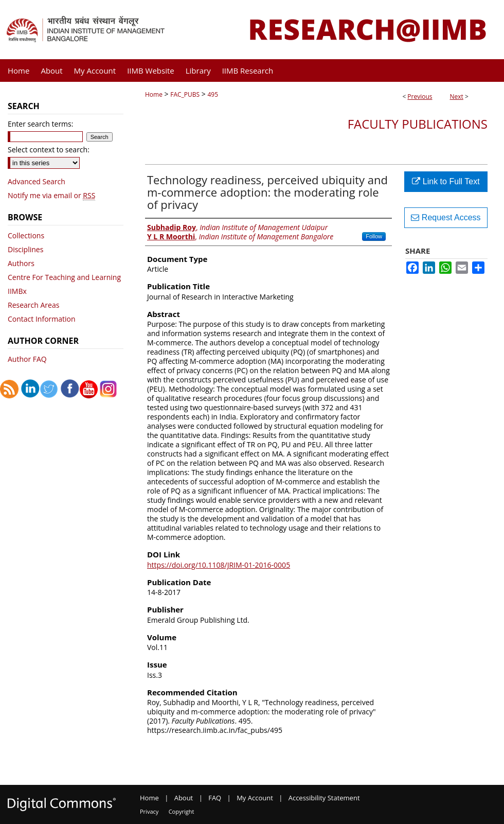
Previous (420, 97)
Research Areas (33, 305)
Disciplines (25, 249)
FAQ (215, 798)
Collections (26, 235)
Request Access (446, 217)
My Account (255, 798)
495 (213, 94)
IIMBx (17, 291)
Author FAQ (27, 359)
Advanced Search (37, 181)
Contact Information (42, 319)
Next (457, 97)
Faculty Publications (418, 124)
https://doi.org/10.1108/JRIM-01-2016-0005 (219, 565)
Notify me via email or (51, 195)
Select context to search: (49, 150)
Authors (21, 263)
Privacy (149, 811)
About (184, 798)
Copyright (182, 811)
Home (154, 94)
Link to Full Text (446, 181)
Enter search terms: (40, 124)
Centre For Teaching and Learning (64, 277)
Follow (374, 236)
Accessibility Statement (324, 798)
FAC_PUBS (185, 94)
